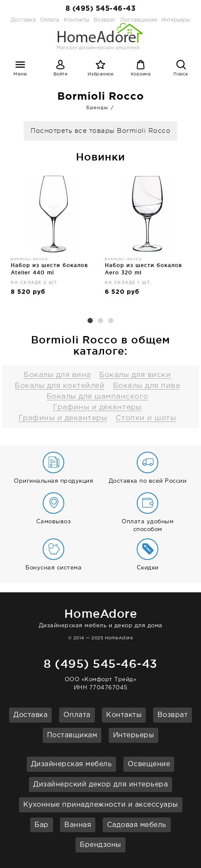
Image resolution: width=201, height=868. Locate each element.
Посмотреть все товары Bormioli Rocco (100, 131)
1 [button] (90, 321)
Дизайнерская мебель (72, 764)
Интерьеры (176, 20)
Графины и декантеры (97, 407)
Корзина (141, 74)
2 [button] (100, 321)
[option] (53, 239)
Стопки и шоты (146, 418)
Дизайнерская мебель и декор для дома (100, 617)
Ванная (78, 825)
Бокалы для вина (57, 375)
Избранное (101, 74)
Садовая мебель (137, 825)
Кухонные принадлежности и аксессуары (101, 805)
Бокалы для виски (135, 375)
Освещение (149, 764)
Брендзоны (100, 845)
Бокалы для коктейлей (60, 386)
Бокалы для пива (147, 386)
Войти (61, 74)
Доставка (23, 20)
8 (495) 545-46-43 (101, 9)
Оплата (50, 20)
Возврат (173, 715)
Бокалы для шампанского (97, 397)
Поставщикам (72, 735)
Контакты (124, 715)
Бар (42, 825)
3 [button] (111, 321)
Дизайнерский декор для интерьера (100, 785)
